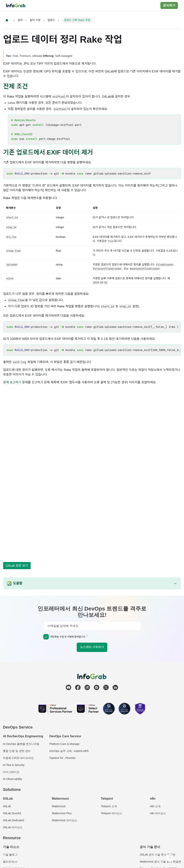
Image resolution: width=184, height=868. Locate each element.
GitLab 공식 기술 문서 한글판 (158, 855)
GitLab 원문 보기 (17, 566)
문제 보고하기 (12, 382)
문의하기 (169, 5)
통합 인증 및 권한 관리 (17, 751)
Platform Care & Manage (64, 744)
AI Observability (12, 779)
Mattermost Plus (62, 813)
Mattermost (59, 806)
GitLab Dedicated (13, 820)
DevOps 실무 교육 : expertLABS (69, 751)
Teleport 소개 (109, 806)
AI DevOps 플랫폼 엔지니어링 (21, 744)
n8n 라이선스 (158, 813)
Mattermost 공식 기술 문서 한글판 (160, 862)
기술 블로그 (10, 855)
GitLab (7, 806)
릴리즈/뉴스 (10, 862)
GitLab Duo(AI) (12, 813)
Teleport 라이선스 (112, 813)
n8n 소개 (155, 806)
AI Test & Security (14, 765)
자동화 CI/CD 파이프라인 (18, 758)
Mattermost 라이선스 (65, 820)
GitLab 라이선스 (13, 827)
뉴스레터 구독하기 (92, 647)
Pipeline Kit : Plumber (62, 758)
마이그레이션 (11, 772)
